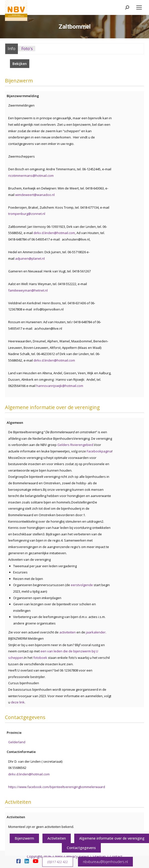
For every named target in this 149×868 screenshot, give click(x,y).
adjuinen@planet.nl (30, 258)
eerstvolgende (82, 585)
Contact (116, 856)
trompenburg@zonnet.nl (27, 214)
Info (12, 49)
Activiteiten (57, 838)
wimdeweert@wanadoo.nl (35, 195)
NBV (59, 856)
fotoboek (41, 658)
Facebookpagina (99, 451)
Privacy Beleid (77, 856)
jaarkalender (96, 632)
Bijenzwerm (24, 838)
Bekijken (20, 64)
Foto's (27, 49)
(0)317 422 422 (58, 862)
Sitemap (99, 856)
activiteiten (68, 632)
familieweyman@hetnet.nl (28, 290)
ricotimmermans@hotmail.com (31, 176)
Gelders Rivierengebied (75, 445)
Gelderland (17, 742)
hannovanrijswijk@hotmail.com (60, 386)
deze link (18, 702)
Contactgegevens (81, 848)
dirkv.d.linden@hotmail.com (54, 233)
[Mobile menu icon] (139, 7)
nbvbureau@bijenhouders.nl (105, 862)
